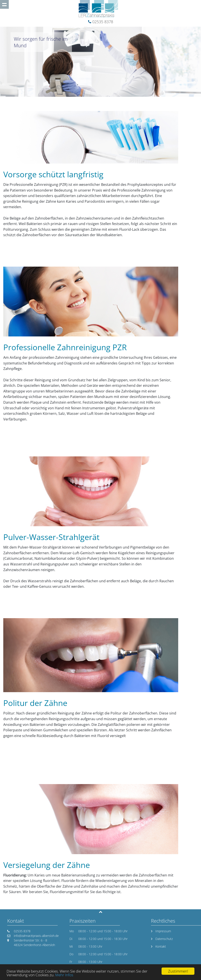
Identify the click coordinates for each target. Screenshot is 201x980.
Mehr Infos (64, 975)
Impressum (163, 931)
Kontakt (161, 946)
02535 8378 (103, 22)
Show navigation (4, 4)
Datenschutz (164, 939)
